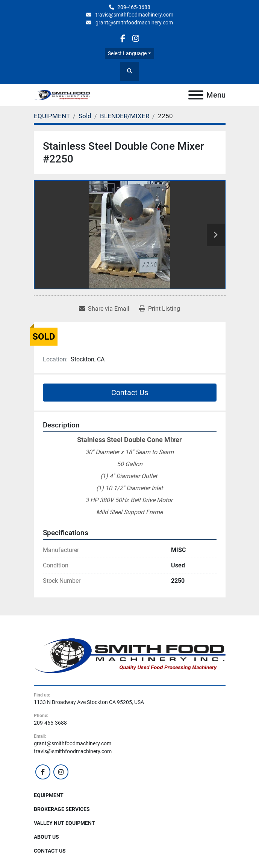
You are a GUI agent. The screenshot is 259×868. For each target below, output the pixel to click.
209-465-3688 (134, 7)
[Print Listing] (160, 309)
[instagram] (136, 38)
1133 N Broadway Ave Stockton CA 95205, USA (89, 702)
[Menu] (196, 95)
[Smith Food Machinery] (130, 655)
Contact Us (130, 393)
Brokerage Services (62, 809)
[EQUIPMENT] (52, 116)
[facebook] (123, 38)
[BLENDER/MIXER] (125, 116)
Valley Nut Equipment (64, 823)
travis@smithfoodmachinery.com (134, 15)
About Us (46, 837)
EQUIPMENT (49, 795)
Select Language (127, 53)
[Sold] (85, 116)
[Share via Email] (104, 309)
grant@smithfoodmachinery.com (134, 23)
